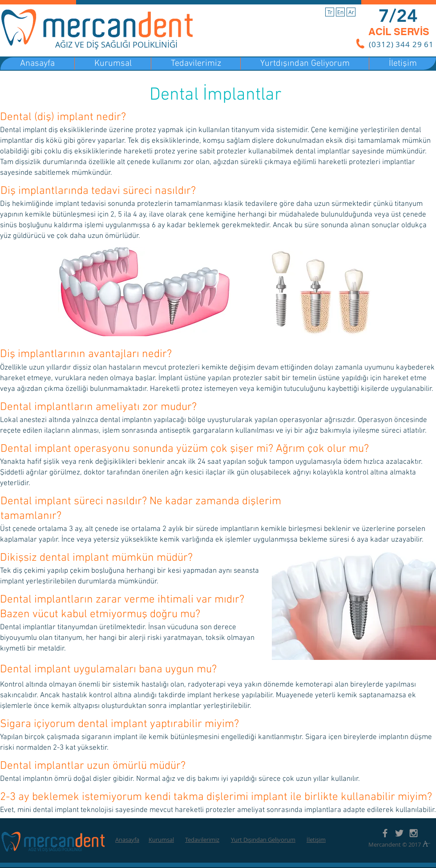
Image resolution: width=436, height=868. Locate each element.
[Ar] (351, 12)
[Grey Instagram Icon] (414, 833)
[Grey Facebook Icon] (385, 833)
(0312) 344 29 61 (401, 44)
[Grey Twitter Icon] (399, 833)
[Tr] (330, 12)
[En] (340, 12)
